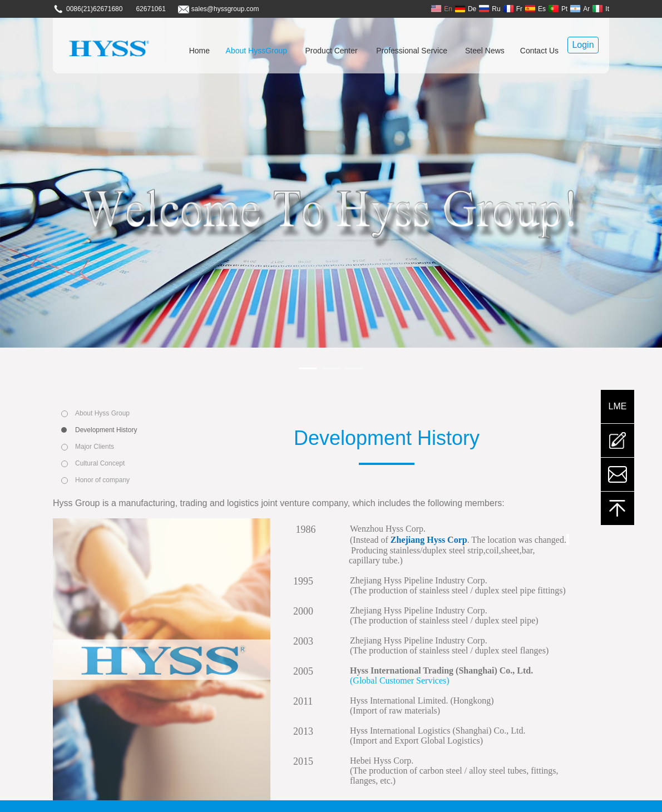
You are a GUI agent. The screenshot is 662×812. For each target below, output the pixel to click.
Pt (558, 9)
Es (535, 9)
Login (583, 45)
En (441, 9)
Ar (580, 9)
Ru (489, 9)
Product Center (332, 51)
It (601, 9)
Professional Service (412, 51)
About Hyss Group (102, 413)
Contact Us (539, 51)
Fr (513, 9)
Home (199, 51)
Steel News (485, 51)
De (465, 9)
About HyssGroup (257, 51)
